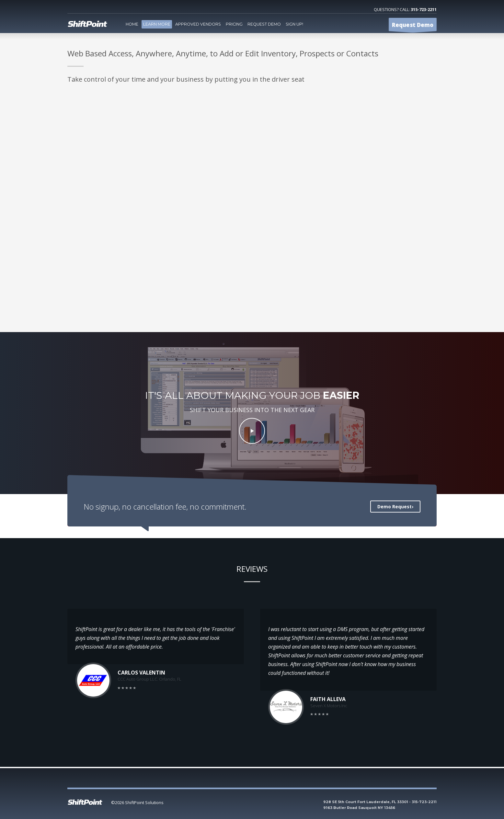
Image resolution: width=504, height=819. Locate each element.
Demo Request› (395, 507)
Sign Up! (294, 24)
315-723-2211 (424, 9)
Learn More (157, 24)
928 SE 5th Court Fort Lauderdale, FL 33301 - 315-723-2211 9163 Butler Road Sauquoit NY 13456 (380, 805)
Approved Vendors (198, 24)
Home (132, 24)
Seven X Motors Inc (329, 706)
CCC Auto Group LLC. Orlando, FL (149, 679)
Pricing (234, 24)
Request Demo (264, 24)
